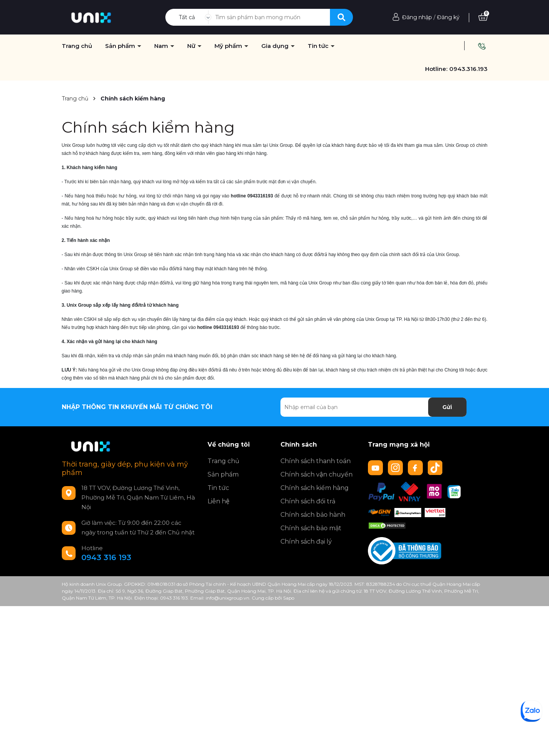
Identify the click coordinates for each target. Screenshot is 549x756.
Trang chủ (223, 461)
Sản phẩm (223, 474)
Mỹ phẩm (229, 46)
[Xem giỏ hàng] (483, 17)
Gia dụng (276, 46)
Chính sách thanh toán (316, 461)
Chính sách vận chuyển (317, 474)
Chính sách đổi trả (308, 501)
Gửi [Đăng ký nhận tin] (447, 407)
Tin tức (319, 46)
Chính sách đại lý (306, 542)
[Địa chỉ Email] (373, 407)
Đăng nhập (417, 17)
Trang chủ (77, 46)
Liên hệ (218, 501)
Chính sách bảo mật (311, 528)
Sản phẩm (121, 46)
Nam (162, 46)
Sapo (289, 598)
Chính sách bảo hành (313, 515)
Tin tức (218, 488)
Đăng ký (448, 17)
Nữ (192, 46)
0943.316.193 (468, 69)
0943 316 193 (106, 557)
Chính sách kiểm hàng (148, 127)
